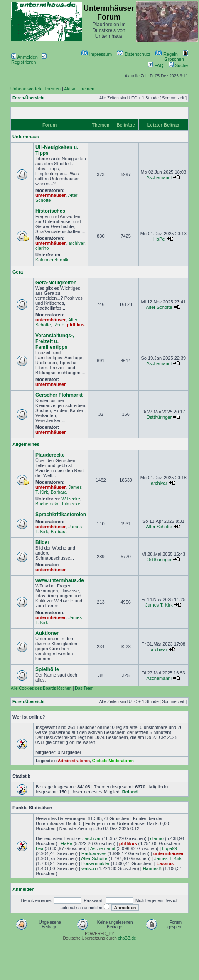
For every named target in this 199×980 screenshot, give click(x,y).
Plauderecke (50, 455)
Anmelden (25, 57)
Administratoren (74, 761)
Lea (39, 848)
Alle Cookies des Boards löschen (41, 688)
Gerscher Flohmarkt (59, 395)
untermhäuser (50, 195)
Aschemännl (159, 177)
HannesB (152, 868)
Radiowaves (94, 853)
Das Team (84, 688)
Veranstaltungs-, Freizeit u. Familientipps (55, 341)
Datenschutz (133, 54)
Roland (130, 792)
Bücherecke (47, 504)
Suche (178, 65)
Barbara (59, 492)
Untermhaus (26, 137)
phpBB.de (127, 938)
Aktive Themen (79, 89)
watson (89, 868)
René (59, 325)
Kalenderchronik (52, 260)
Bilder (42, 542)
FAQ (156, 65)
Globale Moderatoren (113, 761)
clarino (42, 248)
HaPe (159, 239)
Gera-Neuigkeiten (56, 283)
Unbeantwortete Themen (36, 89)
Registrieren (29, 60)
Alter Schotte (159, 307)
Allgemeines (26, 444)
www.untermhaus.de (60, 580)
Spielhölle (47, 669)
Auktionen (48, 633)
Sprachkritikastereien (61, 515)
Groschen (176, 57)
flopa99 (170, 848)
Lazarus (165, 863)
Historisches (50, 211)
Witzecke (71, 499)
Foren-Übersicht (28, 98)
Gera (18, 272)
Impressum (97, 54)
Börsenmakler (96, 863)
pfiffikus (76, 325)
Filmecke (71, 504)
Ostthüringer (159, 417)
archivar (76, 243)
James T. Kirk (159, 605)
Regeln (167, 54)
